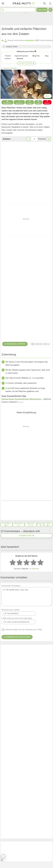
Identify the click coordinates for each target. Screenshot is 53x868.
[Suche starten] (3, 10)
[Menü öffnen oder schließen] (3, 3)
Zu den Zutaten (27, 63)
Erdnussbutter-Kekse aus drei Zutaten (27, 232)
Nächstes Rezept (39, 382)
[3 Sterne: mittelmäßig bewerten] (27, 451)
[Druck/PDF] (7, 412)
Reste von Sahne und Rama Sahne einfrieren (32, 759)
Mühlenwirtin (9, 563)
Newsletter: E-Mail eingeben (22, 859)
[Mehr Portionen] (49, 139)
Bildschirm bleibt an (43, 254)
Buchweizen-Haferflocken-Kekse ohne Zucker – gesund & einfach (33, 743)
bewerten (39, 41)
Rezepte (14, 68)
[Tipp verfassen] (50, 10)
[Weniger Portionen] (28, 139)
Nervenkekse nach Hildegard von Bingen (34, 710)
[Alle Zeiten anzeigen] (49, 47)
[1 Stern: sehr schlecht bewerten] (13, 451)
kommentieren (13, 40)
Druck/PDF (7, 102)
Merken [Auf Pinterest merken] (47, 102)
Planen (30, 102)
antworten (44, 553)
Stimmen (34, 457)
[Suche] (44, 3)
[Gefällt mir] (32, 553)
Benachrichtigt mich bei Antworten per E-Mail (24, 518)
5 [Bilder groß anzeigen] (48, 96)
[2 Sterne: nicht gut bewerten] (20, 451)
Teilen (38, 102)
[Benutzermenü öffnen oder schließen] (50, 3)
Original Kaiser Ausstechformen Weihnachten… (22, 309)
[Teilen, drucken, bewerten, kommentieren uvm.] (3, 856)
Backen (6, 68)
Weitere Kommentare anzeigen (26, 662)
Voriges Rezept (14, 382)
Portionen (42, 139)
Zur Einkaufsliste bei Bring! (16, 165)
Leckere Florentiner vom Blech (30, 726)
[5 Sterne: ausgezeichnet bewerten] (40, 451)
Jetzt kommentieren (26, 372)
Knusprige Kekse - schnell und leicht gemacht (10, 232)
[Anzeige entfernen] (2, 860)
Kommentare (26, 423)
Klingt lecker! (26, 366)
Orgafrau (17, 536)
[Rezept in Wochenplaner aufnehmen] (40, 412)
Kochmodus (15, 254)
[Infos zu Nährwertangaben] (35, 51)
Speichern (19, 102)
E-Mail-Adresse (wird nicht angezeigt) (17, 506)
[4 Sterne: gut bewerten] (34, 451)
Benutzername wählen (11, 498)
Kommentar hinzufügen (27, 483)
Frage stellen (42, 10)
